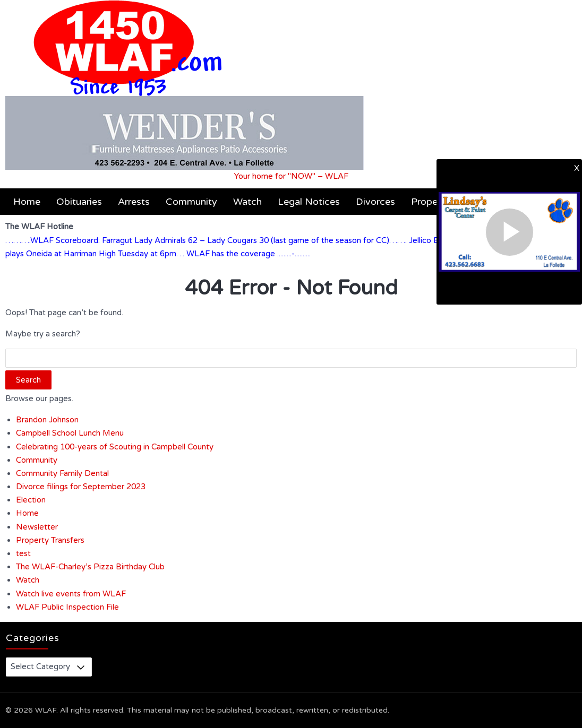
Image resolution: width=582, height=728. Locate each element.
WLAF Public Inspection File (67, 607)
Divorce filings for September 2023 (81, 487)
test (23, 553)
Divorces (375, 202)
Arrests (134, 202)
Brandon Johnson (47, 420)
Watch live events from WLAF (71, 594)
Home (27, 202)
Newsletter (37, 527)
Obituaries (79, 202)
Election (31, 500)
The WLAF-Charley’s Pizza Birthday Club (90, 567)
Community (191, 202)
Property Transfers (50, 540)
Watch (247, 202)
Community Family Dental (62, 473)
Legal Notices (309, 202)
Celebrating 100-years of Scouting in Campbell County (115, 447)
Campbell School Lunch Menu (70, 433)
